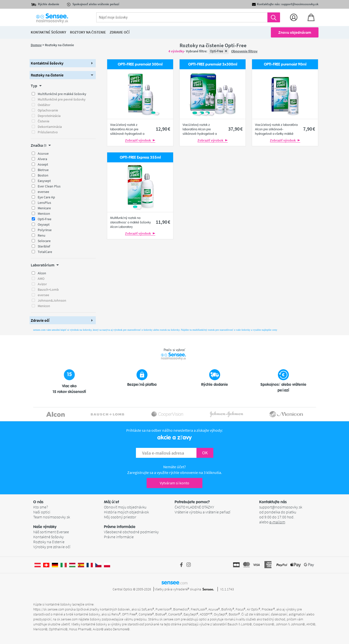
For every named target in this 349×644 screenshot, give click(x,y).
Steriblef (44, 246)
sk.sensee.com (67, 619)
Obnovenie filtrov (244, 51)
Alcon (42, 273)
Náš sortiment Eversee (51, 532)
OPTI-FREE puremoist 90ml (285, 64)
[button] (63, 63)
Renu (42, 235)
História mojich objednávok (126, 512)
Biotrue (43, 170)
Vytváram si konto (174, 483)
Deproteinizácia (49, 116)
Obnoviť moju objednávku (125, 507)
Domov (36, 45)
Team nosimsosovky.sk (52, 517)
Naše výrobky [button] (45, 527)
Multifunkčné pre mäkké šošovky (62, 94)
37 (235, 129)
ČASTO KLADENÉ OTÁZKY (194, 507)
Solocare (44, 241)
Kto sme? (41, 507)
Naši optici (42, 512)
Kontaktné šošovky (48, 537)
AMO (41, 279)
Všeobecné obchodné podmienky (131, 532)
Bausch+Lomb (48, 289)
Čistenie (44, 121)
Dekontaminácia (50, 127)
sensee (174, 582)
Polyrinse (45, 230)
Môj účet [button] (111, 502)
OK (205, 453)
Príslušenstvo (48, 132)
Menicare (44, 208)
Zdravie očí (120, 32)
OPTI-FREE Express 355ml (140, 158)
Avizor (42, 284)
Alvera (42, 159)
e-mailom (277, 522)
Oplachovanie (48, 110)
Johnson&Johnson (52, 300)
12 (163, 129)
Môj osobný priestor (120, 517)
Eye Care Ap (46, 197)
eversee (43, 192)
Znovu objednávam (295, 32)
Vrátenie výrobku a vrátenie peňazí (203, 512)
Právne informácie (119, 537)
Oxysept (44, 224)
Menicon (44, 214)
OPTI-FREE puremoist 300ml (140, 64)
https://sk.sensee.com (49, 609)
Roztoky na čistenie (49, 542)
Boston (43, 175)
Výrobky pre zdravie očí (52, 547)
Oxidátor (44, 105)
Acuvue (43, 153)
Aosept (43, 164)
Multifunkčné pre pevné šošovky (62, 99)
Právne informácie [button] (120, 527)
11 (163, 222)
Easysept (44, 181)
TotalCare (45, 252)
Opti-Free (45, 219)
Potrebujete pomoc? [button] (192, 502)
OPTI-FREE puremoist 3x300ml (213, 64)
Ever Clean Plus (49, 186)
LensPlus (44, 203)
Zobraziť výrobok (140, 140)
